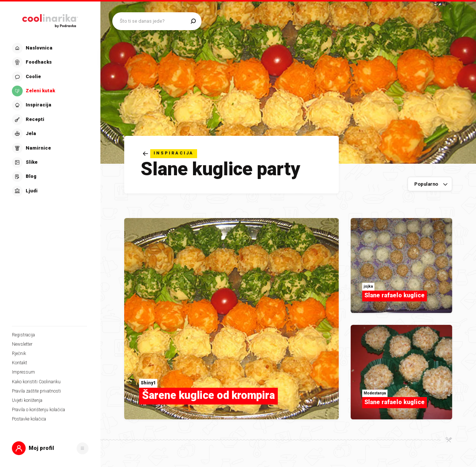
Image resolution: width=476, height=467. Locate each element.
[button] (50, 448)
